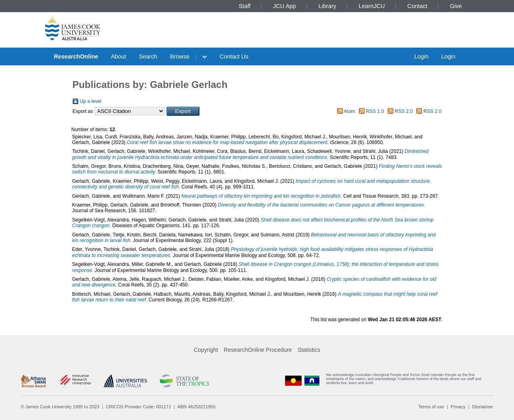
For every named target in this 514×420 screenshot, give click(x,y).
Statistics (309, 350)
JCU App (284, 6)
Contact (417, 6)
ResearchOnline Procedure (258, 350)
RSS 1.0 (375, 111)
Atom (349, 111)
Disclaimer (483, 407)
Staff (244, 6)
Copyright (206, 350)
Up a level (91, 101)
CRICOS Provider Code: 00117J (138, 407)
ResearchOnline (76, 56)
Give (456, 6)
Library (327, 6)
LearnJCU (372, 6)
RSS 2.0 (404, 111)
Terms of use (431, 407)
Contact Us (234, 56)
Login (421, 56)
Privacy (458, 407)
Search (148, 56)
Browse (180, 56)
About (119, 56)
